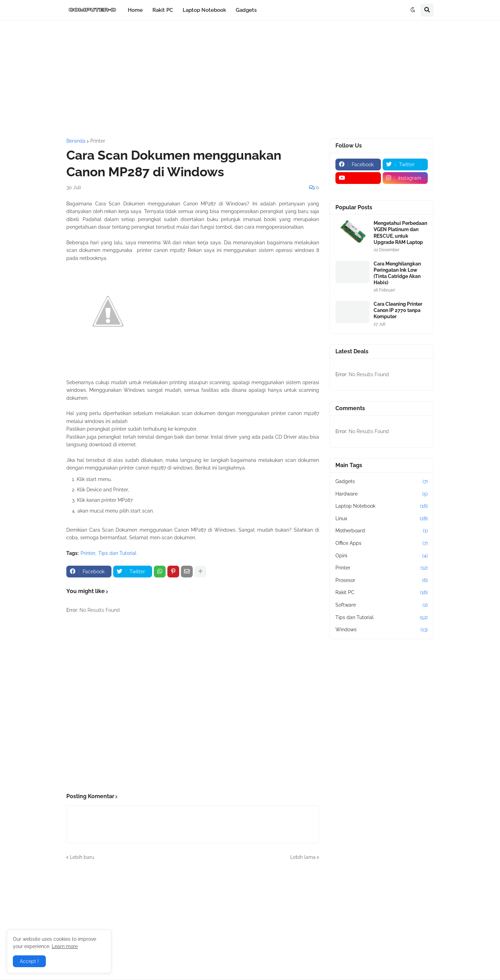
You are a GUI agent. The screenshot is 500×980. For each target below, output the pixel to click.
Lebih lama (303, 857)
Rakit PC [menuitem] (163, 10)
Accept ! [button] (29, 961)
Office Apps (382, 543)
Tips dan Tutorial (117, 553)
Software (382, 605)
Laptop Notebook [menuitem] (204, 10)
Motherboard (382, 531)
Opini (382, 556)
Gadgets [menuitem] (246, 10)
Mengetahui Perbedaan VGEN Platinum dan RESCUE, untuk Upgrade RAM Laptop (400, 233)
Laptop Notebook (382, 506)
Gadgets (382, 482)
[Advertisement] (250, 79)
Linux (382, 519)
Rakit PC (382, 593)
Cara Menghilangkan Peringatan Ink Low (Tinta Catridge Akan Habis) (397, 273)
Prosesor (382, 581)
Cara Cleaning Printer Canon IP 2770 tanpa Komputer (398, 310)
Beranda (76, 141)
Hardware (382, 494)
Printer (98, 141)
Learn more (65, 946)
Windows (382, 630)
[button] (413, 10)
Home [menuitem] (135, 10)
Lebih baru (82, 857)
